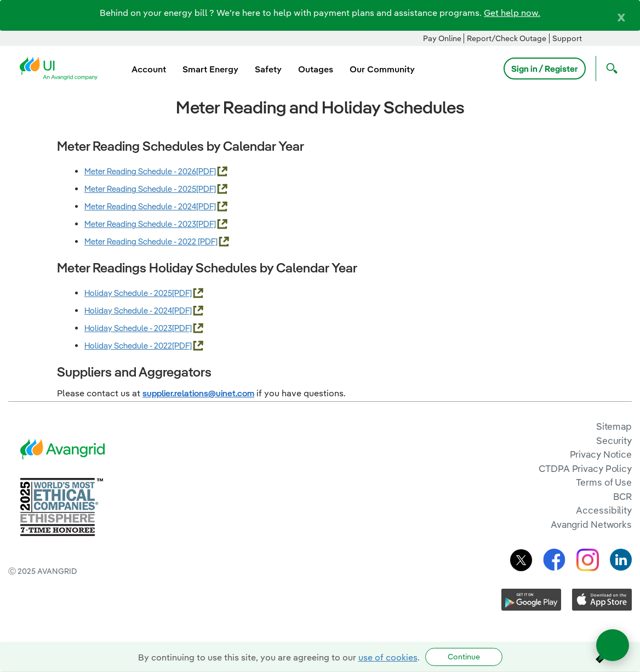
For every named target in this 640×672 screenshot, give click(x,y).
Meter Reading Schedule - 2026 (140, 171)
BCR (622, 496)
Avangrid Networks (591, 524)
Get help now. (512, 13)
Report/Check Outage (507, 38)
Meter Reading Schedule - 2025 (140, 189)
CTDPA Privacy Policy (585, 468)
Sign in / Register (545, 69)
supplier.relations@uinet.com (198, 393)
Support (567, 38)
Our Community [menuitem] (382, 69)
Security (614, 440)
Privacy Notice (601, 454)
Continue (464, 657)
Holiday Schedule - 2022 (128, 346)
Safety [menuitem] (268, 69)
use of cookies (388, 657)
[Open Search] (609, 69)
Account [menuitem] (149, 69)
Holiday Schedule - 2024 (128, 311)
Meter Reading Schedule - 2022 (141, 241)
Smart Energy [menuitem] (210, 69)
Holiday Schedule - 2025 (128, 293)
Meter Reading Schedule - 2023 (140, 224)
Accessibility (604, 510)
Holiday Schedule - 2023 (128, 328)
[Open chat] (613, 645)
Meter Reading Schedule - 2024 (140, 206)
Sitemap (614, 426)
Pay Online (442, 38)
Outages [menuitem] (316, 69)
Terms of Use (604, 482)
